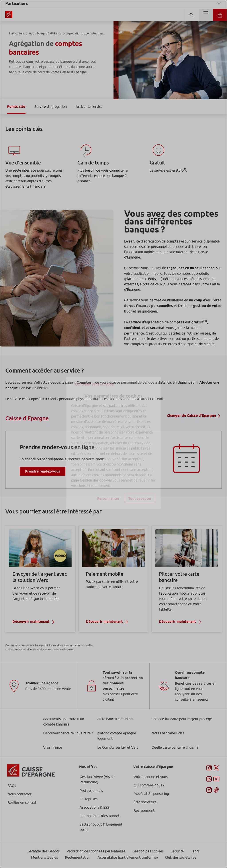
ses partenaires (115, 397)
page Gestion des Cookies (91, 471)
